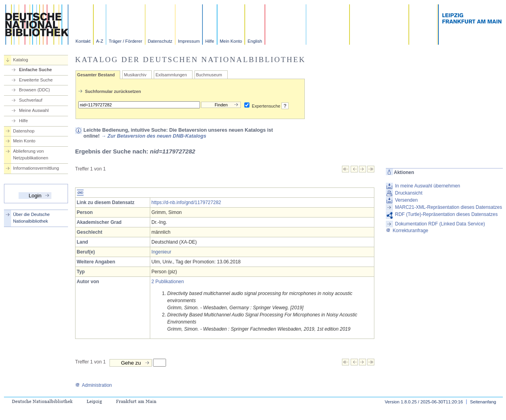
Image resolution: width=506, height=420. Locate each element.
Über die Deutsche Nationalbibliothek (31, 218)
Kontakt (83, 41)
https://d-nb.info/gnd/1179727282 (186, 202)
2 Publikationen (168, 282)
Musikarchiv (135, 75)
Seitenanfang (483, 402)
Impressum (189, 41)
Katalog (21, 60)
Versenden (406, 200)
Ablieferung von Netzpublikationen (31, 154)
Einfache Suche (35, 70)
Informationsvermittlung (36, 168)
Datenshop (24, 131)
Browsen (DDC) (34, 90)
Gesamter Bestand (96, 75)
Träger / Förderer (126, 41)
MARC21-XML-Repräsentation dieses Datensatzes (448, 207)
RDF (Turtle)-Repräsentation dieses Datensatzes (446, 214)
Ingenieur (161, 252)
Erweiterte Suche (36, 80)
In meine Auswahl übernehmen (428, 186)
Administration (93, 385)
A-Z (100, 41)
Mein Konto (231, 41)
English (255, 41)
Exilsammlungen (171, 75)
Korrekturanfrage (407, 231)
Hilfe (210, 41)
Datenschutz (160, 41)
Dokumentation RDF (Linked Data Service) (440, 224)
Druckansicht (409, 193)
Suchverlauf (31, 100)
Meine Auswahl (34, 110)
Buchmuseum (209, 75)
